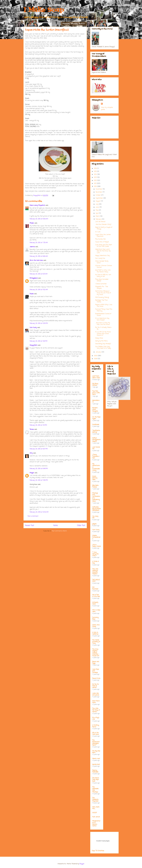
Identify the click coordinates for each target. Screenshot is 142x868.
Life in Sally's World (96, 546)
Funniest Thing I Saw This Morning (104, 310)
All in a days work (96, 611)
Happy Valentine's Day (102, 256)
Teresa (32, 429)
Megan (32, 473)
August (98, 201)
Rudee (32, 294)
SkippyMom (33, 345)
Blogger (82, 864)
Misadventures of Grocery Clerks (96, 823)
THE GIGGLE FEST (96, 581)
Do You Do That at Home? (95, 686)
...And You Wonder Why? (103, 224)
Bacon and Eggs (96, 663)
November (99, 192)
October (98, 195)
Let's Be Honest (100, 222)
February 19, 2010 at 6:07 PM (39, 449)
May (97, 210)
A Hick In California (95, 633)
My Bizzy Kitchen (95, 385)
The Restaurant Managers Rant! (96, 743)
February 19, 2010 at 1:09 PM (39, 341)
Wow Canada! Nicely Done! (102, 262)
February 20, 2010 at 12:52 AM (39, 512)
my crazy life (95, 517)
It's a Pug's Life (96, 718)
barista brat (96, 765)
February (99, 219)
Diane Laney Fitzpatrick (37, 205)
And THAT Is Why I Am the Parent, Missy (103, 271)
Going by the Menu (101, 341)
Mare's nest (96, 759)
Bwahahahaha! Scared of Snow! (103, 315)
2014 (96, 174)
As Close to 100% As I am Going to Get (103, 276)
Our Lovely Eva (100, 258)
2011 (95, 184)
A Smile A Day (96, 562)
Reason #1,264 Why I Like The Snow (104, 306)
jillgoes (94, 524)
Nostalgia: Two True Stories (101, 301)
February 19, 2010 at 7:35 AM (39, 243)
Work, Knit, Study (96, 626)
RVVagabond (34, 278)
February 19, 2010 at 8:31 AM (39, 274)
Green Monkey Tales (95, 478)
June (98, 207)
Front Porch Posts (96, 702)
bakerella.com (96, 401)
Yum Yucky (33, 328)
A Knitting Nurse (96, 726)
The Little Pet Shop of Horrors (96, 710)
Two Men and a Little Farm (96, 393)
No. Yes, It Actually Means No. (103, 328)
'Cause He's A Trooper (102, 242)
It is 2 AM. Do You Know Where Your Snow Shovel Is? (103, 334)
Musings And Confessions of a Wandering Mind (96, 497)
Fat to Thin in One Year (96, 596)
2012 (96, 181)
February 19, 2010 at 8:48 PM (39, 469)
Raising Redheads (95, 771)
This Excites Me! (100, 239)
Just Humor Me (96, 448)
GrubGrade (96, 425)
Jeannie (32, 247)
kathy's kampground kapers (96, 440)
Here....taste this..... (96, 808)
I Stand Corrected (101, 284)
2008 (96, 359)
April (97, 213)
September (99, 198)
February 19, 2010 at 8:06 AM (39, 256)
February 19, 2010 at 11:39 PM (39, 480)
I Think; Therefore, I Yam (96, 456)
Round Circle (96, 678)
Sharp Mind (99, 338)
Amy (31, 453)
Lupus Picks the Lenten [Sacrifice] (103, 236)
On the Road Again (96, 418)
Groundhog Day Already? (103, 344)
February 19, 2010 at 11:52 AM (39, 290)
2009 (96, 356)
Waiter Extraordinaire (96, 537)
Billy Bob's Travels (95, 486)
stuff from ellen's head (96, 377)
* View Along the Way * (95, 554)
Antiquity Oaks (95, 603)
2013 (96, 177)
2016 (96, 169)
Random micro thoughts (95, 410)
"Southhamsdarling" (96, 431)
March (98, 216)
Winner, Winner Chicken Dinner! (104, 267)
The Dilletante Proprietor (95, 800)
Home (55, 525)
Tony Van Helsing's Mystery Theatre (95, 571)
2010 (96, 186)
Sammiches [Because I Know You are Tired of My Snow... (103, 293)
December (99, 189)
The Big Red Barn (96, 752)
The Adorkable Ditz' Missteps (95, 790)
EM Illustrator (95, 588)
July (97, 204)
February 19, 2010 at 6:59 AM (39, 219)
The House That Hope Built (96, 780)
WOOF (95, 813)
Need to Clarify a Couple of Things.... (104, 228)
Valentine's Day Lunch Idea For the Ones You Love (103, 251)
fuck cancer (96, 817)
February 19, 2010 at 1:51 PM (38, 425)
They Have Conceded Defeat (102, 280)
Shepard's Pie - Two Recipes (102, 288)
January (99, 352)
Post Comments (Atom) (59, 531)
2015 (96, 171)
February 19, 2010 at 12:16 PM (39, 323)
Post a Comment (33, 516)
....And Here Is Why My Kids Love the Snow (103, 324)
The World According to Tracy (96, 642)
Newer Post (30, 525)
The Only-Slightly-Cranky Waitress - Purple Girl (96, 653)
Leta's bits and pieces (96, 694)
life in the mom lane (36, 260)
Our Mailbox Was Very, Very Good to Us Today (103, 348)
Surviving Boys (95, 618)
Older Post (81, 525)
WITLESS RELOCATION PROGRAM (96, 509)
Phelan (32, 223)
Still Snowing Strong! (102, 297)
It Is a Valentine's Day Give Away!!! (102, 319)
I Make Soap (44, 10)
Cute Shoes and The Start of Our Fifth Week (104, 246)
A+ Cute (98, 232)
